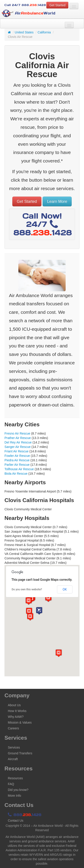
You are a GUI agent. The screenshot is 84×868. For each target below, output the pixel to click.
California (44, 32)
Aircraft (13, 759)
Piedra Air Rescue (17, 460)
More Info (14, 796)
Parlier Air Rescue (17, 465)
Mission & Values (20, 722)
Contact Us (16, 821)
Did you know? (18, 790)
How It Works (17, 711)
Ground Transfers (20, 753)
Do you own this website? (27, 589)
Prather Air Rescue (18, 438)
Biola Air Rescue (16, 474)
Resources (15, 778)
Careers (13, 728)
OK (65, 589)
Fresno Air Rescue (17, 433)
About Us (14, 705)
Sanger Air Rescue (18, 447)
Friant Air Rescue (16, 451)
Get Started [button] (57, 5)
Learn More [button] (57, 201)
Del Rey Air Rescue (18, 442)
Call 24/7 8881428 (25, 5)
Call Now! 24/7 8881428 (43, 224)
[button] (39, 611)
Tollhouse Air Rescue (19, 469)
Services (14, 747)
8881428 (25, 815)
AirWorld (28, 13)
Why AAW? (16, 717)
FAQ (11, 784)
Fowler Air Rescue (17, 456)
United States (24, 32)
